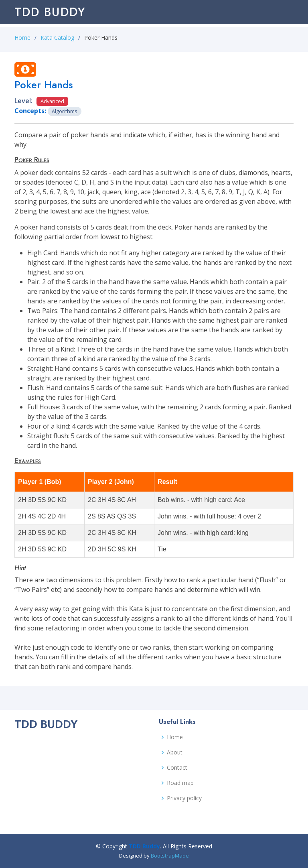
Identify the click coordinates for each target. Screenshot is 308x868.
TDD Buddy (50, 12)
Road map (180, 783)
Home (22, 38)
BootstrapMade (170, 856)
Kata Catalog (57, 38)
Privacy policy (184, 798)
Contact (177, 768)
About (175, 752)
